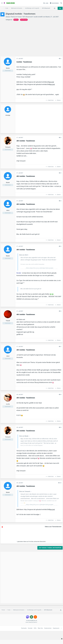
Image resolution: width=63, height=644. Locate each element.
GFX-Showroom (28, 17)
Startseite (24, 628)
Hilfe (35, 628)
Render (19, 273)
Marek (48, 17)
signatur (16, 20)
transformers (24, 20)
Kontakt (30, 628)
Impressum (56, 628)
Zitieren (59, 100)
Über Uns (40, 628)
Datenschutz (48, 628)
